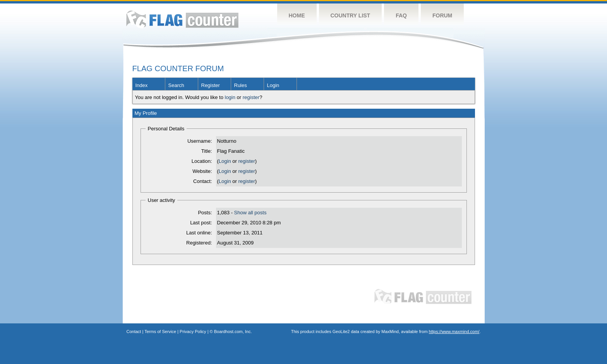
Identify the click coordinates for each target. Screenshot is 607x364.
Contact (134, 332)
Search (176, 85)
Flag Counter (182, 19)
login (230, 97)
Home (297, 15)
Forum (442, 15)
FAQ (401, 15)
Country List (351, 15)
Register (211, 85)
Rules (241, 85)
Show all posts (250, 213)
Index (142, 85)
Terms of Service (160, 332)
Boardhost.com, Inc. (233, 332)
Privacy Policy (193, 332)
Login (273, 85)
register (251, 97)
